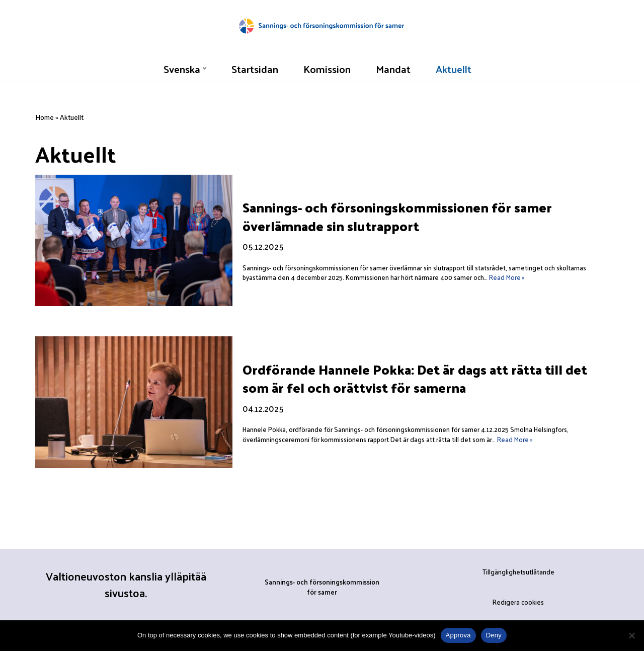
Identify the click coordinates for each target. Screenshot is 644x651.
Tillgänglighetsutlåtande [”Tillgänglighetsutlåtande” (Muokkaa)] (518, 572)
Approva (458, 635)
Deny (494, 635)
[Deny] (631, 635)
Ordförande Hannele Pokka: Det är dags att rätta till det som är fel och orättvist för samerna (415, 378)
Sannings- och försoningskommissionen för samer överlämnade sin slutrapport (397, 217)
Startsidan (255, 68)
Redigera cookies (518, 602)
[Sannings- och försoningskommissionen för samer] (322, 25)
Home (45, 117)
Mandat (394, 68)
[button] (204, 68)
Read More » (507, 278)
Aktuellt (455, 68)
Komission (327, 68)
